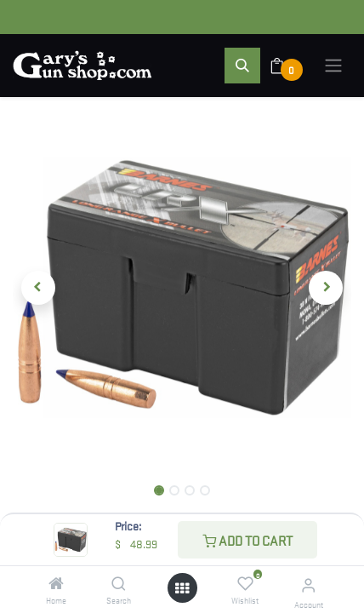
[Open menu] (182, 588)
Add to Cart (247, 540)
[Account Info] (308, 584)
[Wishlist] (245, 583)
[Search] (119, 583)
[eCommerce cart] (288, 66)
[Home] (56, 583)
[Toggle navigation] (333, 66)
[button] (242, 66)
